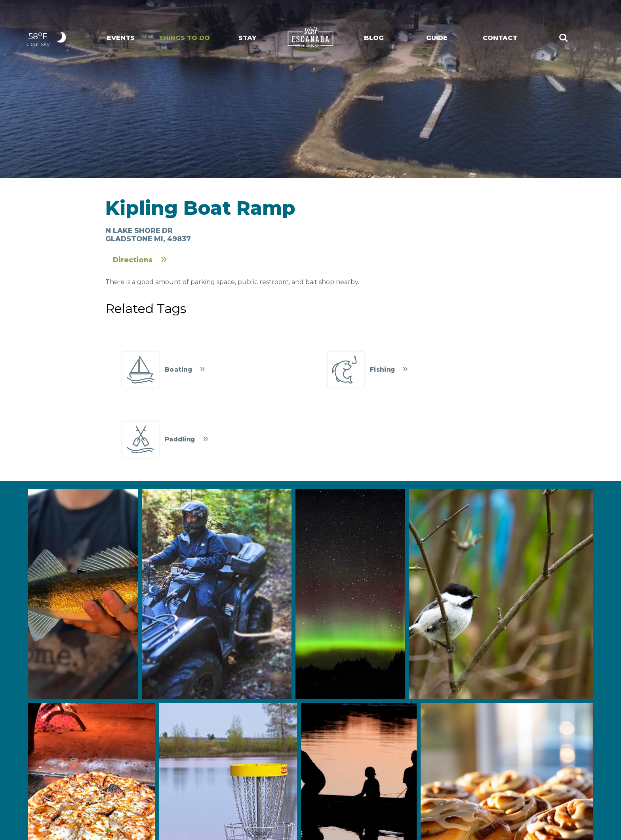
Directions (133, 260)
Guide (437, 38)
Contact (500, 38)
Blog (374, 38)
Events (121, 38)
